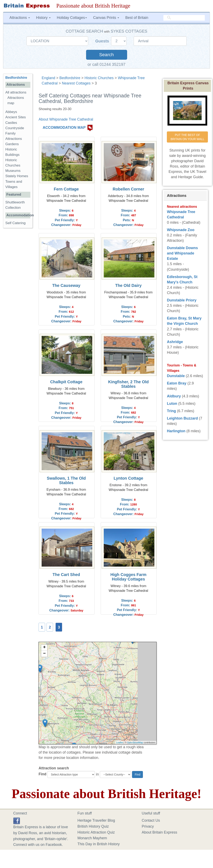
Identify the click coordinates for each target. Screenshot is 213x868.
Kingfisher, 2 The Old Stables (128, 384)
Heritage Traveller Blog (96, 820)
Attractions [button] (20, 18)
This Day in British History (99, 844)
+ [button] (44, 648)
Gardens (12, 144)
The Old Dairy (128, 285)
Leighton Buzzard (182, 418)
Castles (11, 123)
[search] (184, 18)
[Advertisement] (19, 294)
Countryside (15, 128)
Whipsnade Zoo (181, 230)
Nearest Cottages (76, 83)
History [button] (43, 18)
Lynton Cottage (128, 478)
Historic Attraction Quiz (96, 832)
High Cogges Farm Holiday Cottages (128, 577)
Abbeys (11, 112)
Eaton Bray (177, 383)
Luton (172, 404)
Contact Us (151, 820)
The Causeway (66, 285)
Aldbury (174, 396)
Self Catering (15, 223)
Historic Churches (99, 78)
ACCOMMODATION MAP (64, 128)
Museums (13, 171)
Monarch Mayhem (92, 838)
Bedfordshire (70, 78)
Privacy (148, 826)
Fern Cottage (66, 189)
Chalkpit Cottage (66, 382)
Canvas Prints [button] (106, 18)
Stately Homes (17, 176)
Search (106, 55)
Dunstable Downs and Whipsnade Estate (182, 253)
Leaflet (120, 743)
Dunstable (176, 376)
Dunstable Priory (182, 300)
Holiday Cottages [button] (72, 18)
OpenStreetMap (135, 743)
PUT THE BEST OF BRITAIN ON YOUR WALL (187, 137)
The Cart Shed (66, 575)
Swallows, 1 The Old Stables (66, 480)
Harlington (176, 431)
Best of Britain (137, 18)
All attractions (16, 92)
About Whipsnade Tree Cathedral (66, 119)
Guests (103, 41)
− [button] (44, 654)
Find (42, 774)
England (48, 78)
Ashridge (175, 342)
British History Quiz (93, 826)
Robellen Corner (128, 189)
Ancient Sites (16, 117)
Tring (171, 411)
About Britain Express (159, 832)
